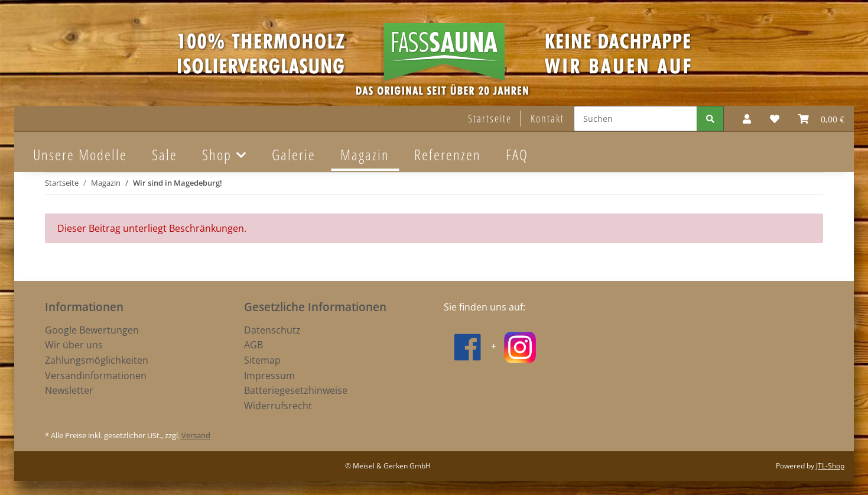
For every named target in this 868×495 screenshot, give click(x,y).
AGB (253, 345)
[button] (747, 119)
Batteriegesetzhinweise (296, 390)
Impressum (269, 376)
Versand (196, 435)
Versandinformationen (96, 376)
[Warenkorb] (821, 119)
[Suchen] (635, 119)
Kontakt (547, 118)
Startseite (490, 118)
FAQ (517, 154)
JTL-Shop (830, 466)
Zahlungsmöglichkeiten (97, 360)
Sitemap (262, 360)
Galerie (294, 154)
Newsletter (69, 390)
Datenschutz (272, 330)
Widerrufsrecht (278, 406)
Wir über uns (74, 345)
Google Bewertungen (92, 330)
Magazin (365, 154)
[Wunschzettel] (775, 119)
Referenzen (448, 154)
